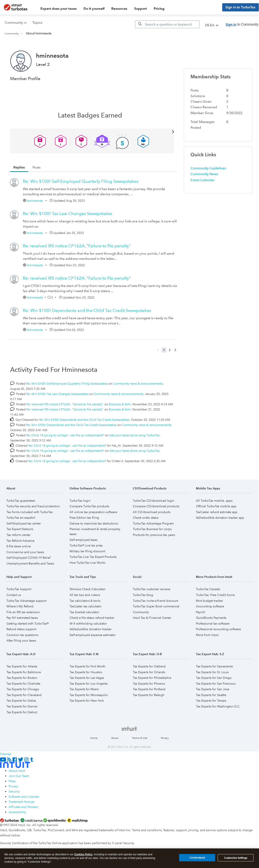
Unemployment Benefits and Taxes (30, 563)
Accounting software (210, 606)
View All (92, 131)
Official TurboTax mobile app (216, 506)
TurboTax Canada (208, 589)
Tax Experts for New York (87, 701)
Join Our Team (19, 776)
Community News (204, 174)
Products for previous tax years (154, 535)
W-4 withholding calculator (88, 624)
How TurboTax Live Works (87, 563)
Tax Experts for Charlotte (23, 684)
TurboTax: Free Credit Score (215, 595)
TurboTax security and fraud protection (33, 506)
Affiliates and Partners (23, 807)
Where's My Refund (20, 606)
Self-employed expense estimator (93, 635)
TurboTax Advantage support (26, 601)
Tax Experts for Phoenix (149, 684)
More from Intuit (207, 635)
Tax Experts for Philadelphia (152, 678)
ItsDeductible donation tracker (91, 629)
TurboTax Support (19, 589)
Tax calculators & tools (85, 601)
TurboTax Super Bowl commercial (156, 606)
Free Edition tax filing (84, 518)
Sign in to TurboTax (240, 7)
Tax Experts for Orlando (149, 672)
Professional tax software (213, 624)
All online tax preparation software (93, 512)
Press (12, 781)
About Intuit (17, 771)
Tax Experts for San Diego (214, 678)
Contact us (14, 595)
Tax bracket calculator (84, 612)
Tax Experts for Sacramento (215, 666)
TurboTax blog (143, 595)
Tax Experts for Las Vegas (87, 678)
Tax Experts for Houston (86, 672)
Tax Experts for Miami (84, 689)
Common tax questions (22, 635)
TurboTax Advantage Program (153, 523)
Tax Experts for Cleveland (24, 695)
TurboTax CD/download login (154, 501)
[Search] (167, 24)
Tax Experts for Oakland (149, 666)
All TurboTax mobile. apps (214, 501)
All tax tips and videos (85, 595)
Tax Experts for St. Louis (212, 672)
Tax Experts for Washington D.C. (218, 706)
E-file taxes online (19, 546)
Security (14, 791)
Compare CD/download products (156, 506)
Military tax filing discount (87, 551)
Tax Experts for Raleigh (149, 695)
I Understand (197, 860)
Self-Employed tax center (24, 523)
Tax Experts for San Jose (213, 689)
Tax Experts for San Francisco (216, 684)
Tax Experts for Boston (22, 678)
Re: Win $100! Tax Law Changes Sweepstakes (67, 214)
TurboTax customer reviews (152, 589)
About (115, 738)
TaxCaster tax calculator (86, 606)
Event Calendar (203, 180)
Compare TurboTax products (89, 506)
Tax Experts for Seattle (211, 695)
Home (94, 738)
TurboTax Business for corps (152, 529)
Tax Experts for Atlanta (22, 666)
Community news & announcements (138, 384)
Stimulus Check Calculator (88, 589)
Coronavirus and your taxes (25, 552)
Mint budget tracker (209, 601)
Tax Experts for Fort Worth (87, 666)
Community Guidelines (208, 168)
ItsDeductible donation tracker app (220, 518)
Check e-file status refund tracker (92, 618)
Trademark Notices (22, 802)
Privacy (165, 738)
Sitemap (6, 754)
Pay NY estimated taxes (22, 618)
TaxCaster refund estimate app (217, 512)
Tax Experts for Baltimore (24, 672)
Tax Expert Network (20, 529)
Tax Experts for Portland (149, 689)
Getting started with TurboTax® (28, 624)
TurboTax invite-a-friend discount (155, 601)
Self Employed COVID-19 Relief (28, 558)
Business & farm (120, 404)
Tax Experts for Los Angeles (89, 684)
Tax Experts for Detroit (22, 712)
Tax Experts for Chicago (23, 689)
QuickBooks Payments (211, 618)
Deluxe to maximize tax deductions (94, 523)
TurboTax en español (21, 518)
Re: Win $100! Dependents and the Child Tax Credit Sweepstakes (87, 310)
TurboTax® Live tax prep (86, 545)
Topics (37, 22)
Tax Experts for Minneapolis (89, 695)
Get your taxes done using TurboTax (134, 435)
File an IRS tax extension (23, 612)
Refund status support (21, 629)
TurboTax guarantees (21, 501)
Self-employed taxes (84, 540)
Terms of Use (140, 738)
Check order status (146, 518)
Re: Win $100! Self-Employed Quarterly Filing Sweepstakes (81, 181)
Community (12, 34)
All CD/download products (152, 512)
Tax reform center (19, 535)
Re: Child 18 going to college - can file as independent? (65, 435)
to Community (242, 24)
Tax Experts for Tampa (211, 701)
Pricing (159, 9)
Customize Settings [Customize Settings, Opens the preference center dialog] (236, 860)
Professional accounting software (218, 629)
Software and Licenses (24, 797)
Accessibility (17, 812)
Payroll (201, 612)
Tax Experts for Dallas (21, 701)
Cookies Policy (83, 856)
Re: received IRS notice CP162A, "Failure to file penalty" (77, 246)
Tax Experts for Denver (22, 706)
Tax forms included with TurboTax (30, 512)
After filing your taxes (21, 641)
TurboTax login (80, 501)
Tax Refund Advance (20, 541)
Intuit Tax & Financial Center (152, 618)
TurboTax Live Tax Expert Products (93, 557)
